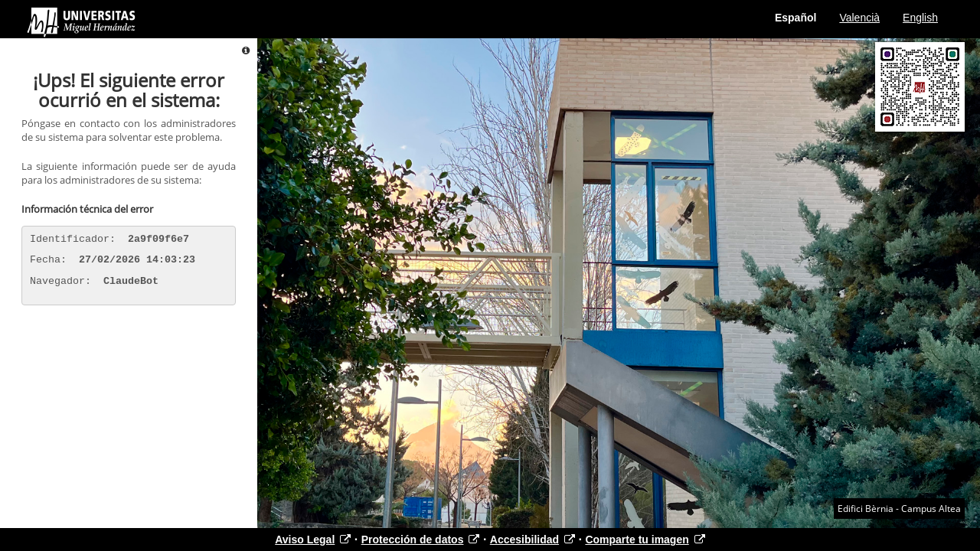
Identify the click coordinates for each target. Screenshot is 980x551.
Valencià (859, 18)
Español (795, 18)
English (920, 18)
